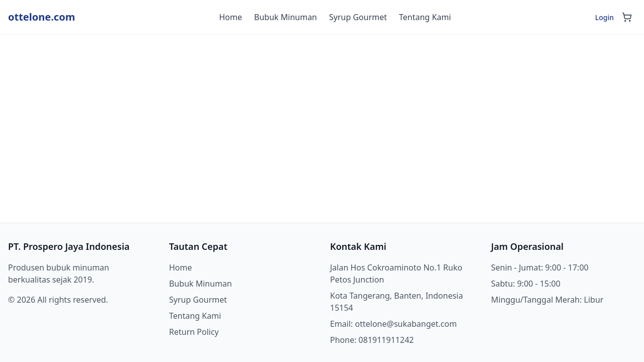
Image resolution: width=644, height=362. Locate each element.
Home (231, 17)
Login (605, 17)
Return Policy (194, 332)
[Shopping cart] (627, 17)
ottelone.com (42, 17)
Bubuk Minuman (286, 17)
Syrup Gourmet (358, 17)
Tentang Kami (425, 17)
